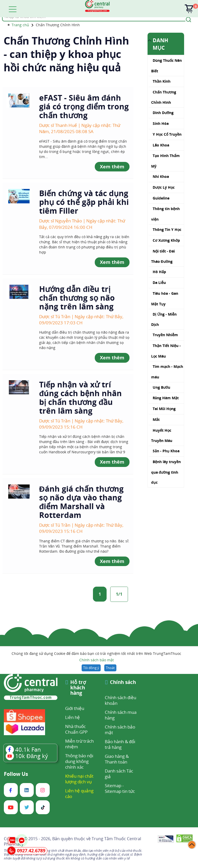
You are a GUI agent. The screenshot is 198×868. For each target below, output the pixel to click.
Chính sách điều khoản (120, 700)
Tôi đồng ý (91, 668)
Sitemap (113, 785)
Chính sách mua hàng (121, 715)
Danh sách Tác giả (119, 774)
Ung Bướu (161, 387)
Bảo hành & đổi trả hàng (120, 744)
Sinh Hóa (161, 123)
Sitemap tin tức (120, 791)
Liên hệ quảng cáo (79, 793)
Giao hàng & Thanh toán (117, 759)
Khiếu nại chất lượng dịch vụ (79, 779)
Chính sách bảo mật (97, 660)
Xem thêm (112, 167)
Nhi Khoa (161, 176)
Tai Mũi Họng (164, 409)
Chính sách (123, 683)
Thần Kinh (162, 81)
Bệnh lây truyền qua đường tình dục (166, 472)
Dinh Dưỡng (163, 113)
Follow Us (16, 774)
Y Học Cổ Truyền (167, 134)
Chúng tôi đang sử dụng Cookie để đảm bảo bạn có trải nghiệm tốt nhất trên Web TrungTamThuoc (96, 657)
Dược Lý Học (164, 187)
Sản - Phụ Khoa (166, 451)
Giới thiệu (75, 708)
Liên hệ (72, 717)
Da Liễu (159, 283)
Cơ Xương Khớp (166, 240)
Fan (23, 749)
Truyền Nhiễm (165, 335)
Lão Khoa (161, 145)
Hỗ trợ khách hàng (78, 688)
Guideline (161, 198)
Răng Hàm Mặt (166, 398)
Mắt (156, 419)
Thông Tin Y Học (167, 229)
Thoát (110, 668)
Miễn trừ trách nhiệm (79, 744)
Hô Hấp (159, 272)
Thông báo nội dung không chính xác (79, 761)
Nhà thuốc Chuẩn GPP (76, 729)
